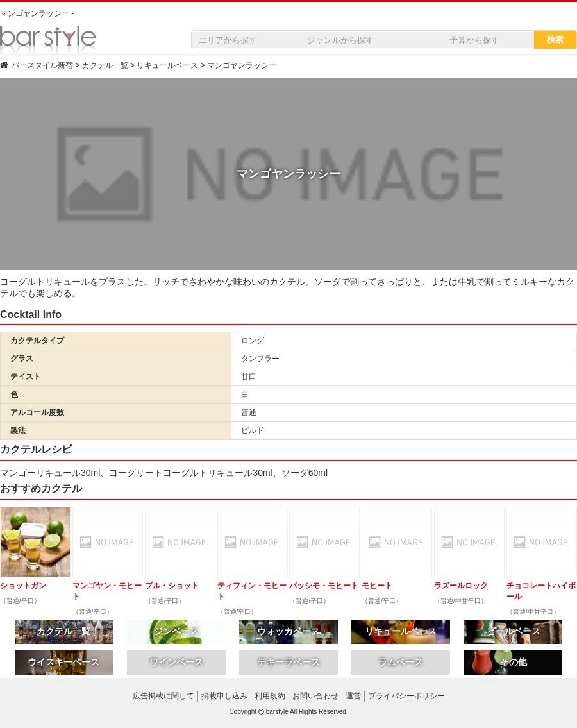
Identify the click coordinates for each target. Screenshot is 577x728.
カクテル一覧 (63, 631)
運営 (353, 696)
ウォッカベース (288, 631)
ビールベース (514, 631)
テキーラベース (288, 662)
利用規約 (270, 696)
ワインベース (176, 662)
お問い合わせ (315, 696)
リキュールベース (401, 631)
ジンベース (176, 631)
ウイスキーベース (63, 662)
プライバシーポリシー (406, 696)
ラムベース (401, 662)
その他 (514, 662)
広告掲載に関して (163, 696)
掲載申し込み (224, 696)
